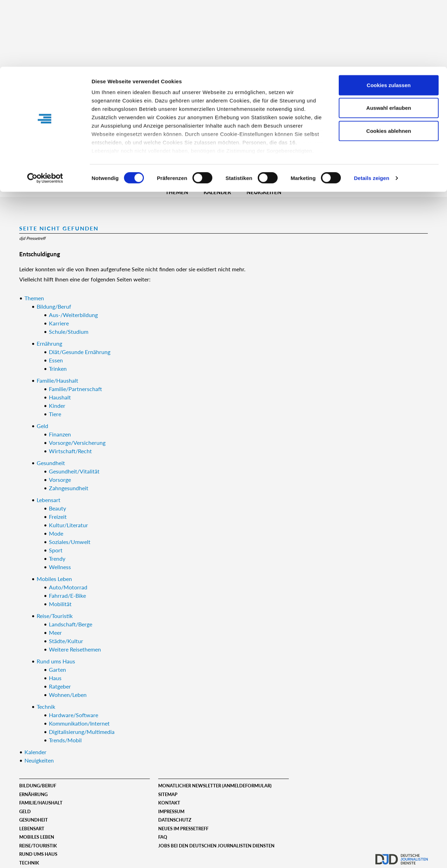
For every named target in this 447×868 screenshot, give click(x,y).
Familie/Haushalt (41, 803)
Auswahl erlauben (389, 41)
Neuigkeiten (264, 192)
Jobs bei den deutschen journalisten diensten (216, 846)
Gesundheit (34, 820)
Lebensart (32, 829)
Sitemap (168, 794)
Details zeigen (371, 112)
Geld (25, 811)
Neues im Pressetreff (183, 829)
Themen (177, 192)
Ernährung (33, 794)
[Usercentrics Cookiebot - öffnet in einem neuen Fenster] (45, 112)
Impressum (171, 811)
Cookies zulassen (389, 18)
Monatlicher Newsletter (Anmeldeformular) (215, 786)
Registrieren (38, 133)
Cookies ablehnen (389, 64)
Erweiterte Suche (310, 133)
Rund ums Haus (38, 854)
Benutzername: (120, 133)
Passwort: (182, 133)
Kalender (217, 192)
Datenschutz (175, 820)
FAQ (163, 837)
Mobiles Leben (37, 837)
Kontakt (169, 803)
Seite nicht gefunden (59, 228)
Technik (29, 863)
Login (68, 133)
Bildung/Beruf (38, 786)
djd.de (402, 856)
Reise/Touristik (38, 846)
